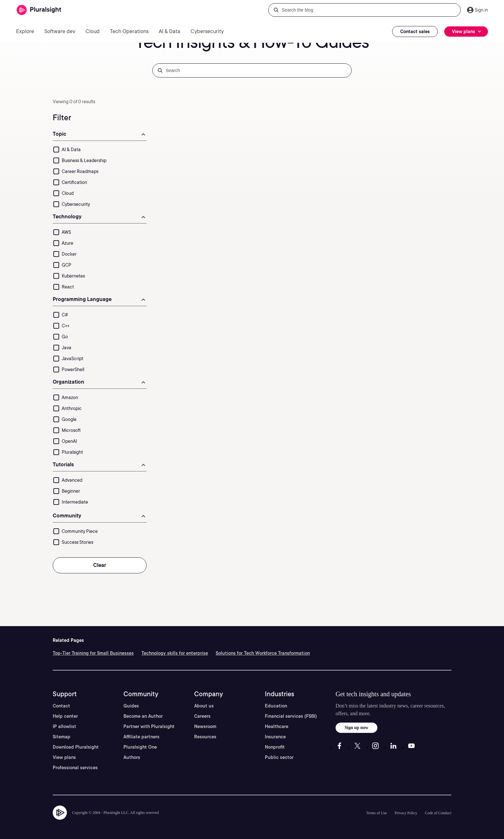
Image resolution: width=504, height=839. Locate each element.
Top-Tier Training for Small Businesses (93, 653)
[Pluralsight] (39, 10)
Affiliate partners (141, 737)
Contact (61, 706)
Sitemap (62, 737)
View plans (64, 757)
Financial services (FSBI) (291, 716)
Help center (65, 716)
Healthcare (277, 726)
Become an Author (143, 716)
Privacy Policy (406, 813)
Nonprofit (275, 747)
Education (276, 706)
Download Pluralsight (76, 747)
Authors (132, 757)
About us (204, 706)
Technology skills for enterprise (175, 653)
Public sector (279, 757)
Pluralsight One (140, 747)
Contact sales (415, 32)
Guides (131, 706)
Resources (205, 737)
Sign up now (356, 728)
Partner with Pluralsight (149, 726)
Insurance (275, 737)
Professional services (75, 768)
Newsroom (205, 726)
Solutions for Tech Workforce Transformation (263, 653)
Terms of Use (376, 813)
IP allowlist (64, 726)
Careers (202, 716)
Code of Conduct (438, 813)
